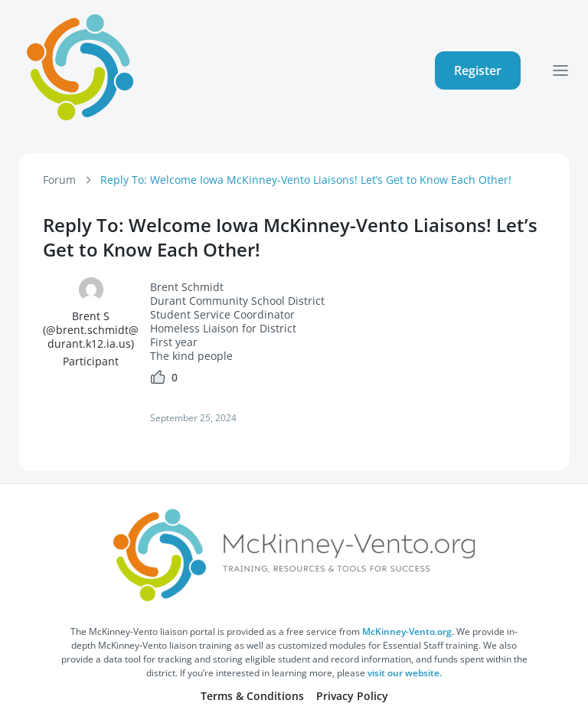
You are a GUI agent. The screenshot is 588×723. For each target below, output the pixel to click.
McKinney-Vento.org (407, 631)
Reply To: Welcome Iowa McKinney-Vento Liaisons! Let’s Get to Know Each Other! (306, 180)
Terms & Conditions (252, 696)
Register (478, 70)
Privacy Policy (352, 696)
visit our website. (405, 673)
